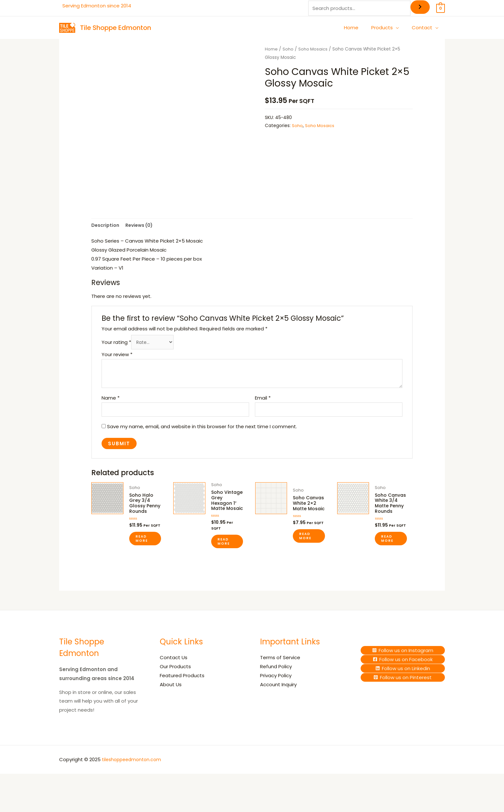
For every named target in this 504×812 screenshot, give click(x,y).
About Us (171, 704)
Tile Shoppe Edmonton (116, 28)
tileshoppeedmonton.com (134, 779)
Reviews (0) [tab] (142, 229)
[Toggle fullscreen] (21, 799)
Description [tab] (106, 229)
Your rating (116, 347)
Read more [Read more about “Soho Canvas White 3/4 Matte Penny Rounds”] (387, 555)
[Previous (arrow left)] (6, 809)
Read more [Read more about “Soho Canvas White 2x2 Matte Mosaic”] (305, 555)
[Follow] (403, 670)
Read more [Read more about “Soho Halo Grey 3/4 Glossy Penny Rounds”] (142, 555)
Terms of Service (280, 677)
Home (271, 49)
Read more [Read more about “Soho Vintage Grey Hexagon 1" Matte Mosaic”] (224, 561)
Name (111, 403)
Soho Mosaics (314, 49)
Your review (117, 360)
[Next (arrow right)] (21, 809)
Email (263, 403)
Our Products (175, 686)
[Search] (420, 7)
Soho (288, 49)
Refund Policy (276, 686)
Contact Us (174, 677)
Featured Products (182, 695)
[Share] (35, 799)
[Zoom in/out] (6, 799)
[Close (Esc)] (49, 799)
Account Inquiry (278, 704)
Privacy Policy (276, 695)
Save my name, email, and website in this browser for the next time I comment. (202, 433)
